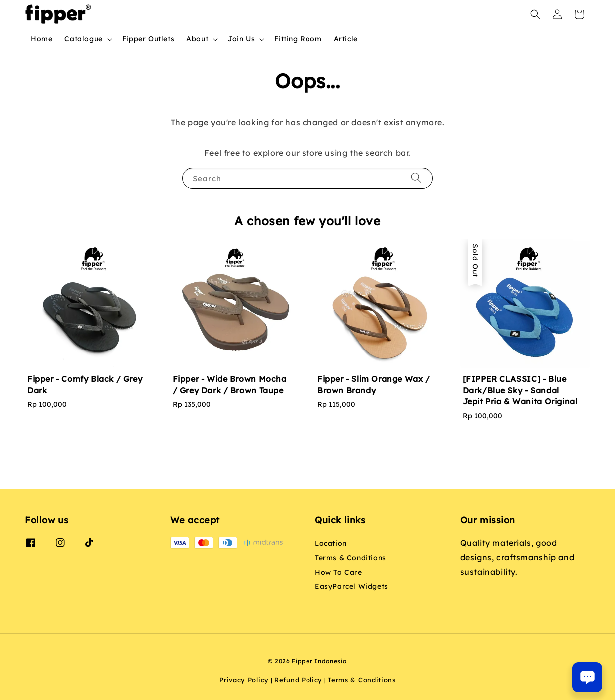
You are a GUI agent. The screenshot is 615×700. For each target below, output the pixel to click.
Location (331, 543)
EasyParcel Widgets (352, 586)
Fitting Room (298, 39)
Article (346, 39)
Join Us (241, 39)
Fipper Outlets (148, 39)
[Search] (416, 178)
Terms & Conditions (351, 558)
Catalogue (83, 39)
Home (42, 39)
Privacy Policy (244, 680)
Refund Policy (298, 680)
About (197, 39)
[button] (535, 14)
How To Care (339, 572)
